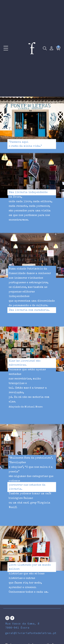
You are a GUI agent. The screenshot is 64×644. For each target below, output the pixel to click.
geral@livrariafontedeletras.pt (31, 633)
